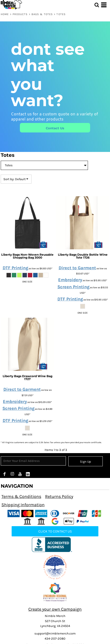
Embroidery (70, 280)
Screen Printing (73, 287)
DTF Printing (15, 268)
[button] (55, 567)
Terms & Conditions (21, 496)
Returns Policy (59, 496)
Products (20, 14)
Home (5, 14)
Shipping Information (23, 505)
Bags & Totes (42, 14)
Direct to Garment (77, 268)
